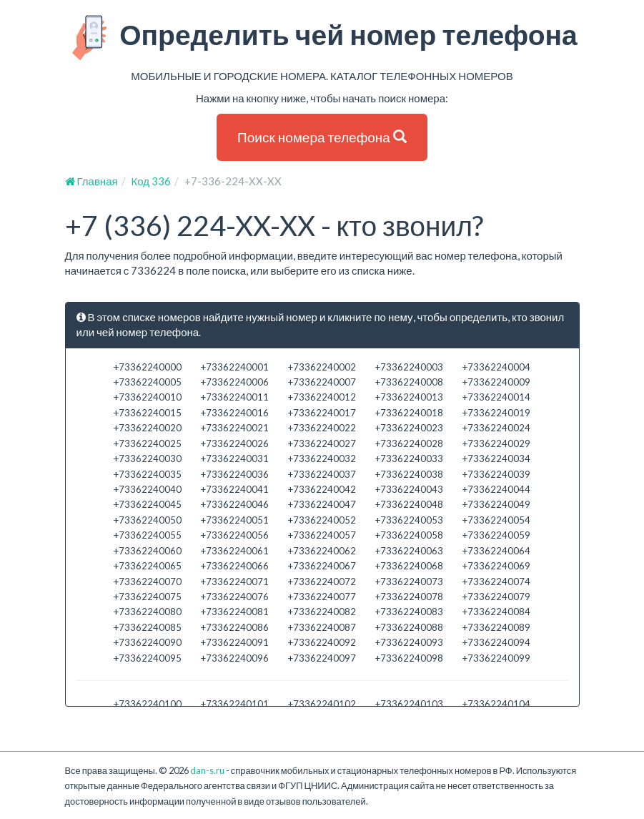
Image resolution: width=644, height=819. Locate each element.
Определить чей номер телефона (322, 38)
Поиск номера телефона (322, 137)
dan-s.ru (207, 770)
